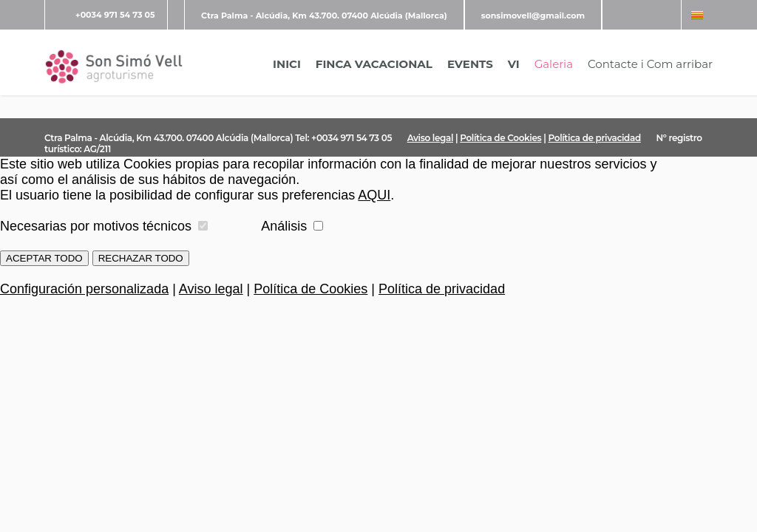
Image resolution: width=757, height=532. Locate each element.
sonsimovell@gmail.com (533, 16)
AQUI (374, 195)
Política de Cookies (500, 138)
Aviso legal (430, 138)
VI (514, 64)
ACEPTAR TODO (44, 258)
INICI (287, 64)
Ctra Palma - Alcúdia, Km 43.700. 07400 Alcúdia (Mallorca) (324, 16)
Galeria (554, 64)
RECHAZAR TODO (141, 258)
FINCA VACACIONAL (374, 64)
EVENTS (470, 64)
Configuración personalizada (84, 289)
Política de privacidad (595, 138)
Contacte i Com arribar (650, 64)
